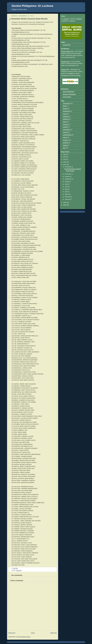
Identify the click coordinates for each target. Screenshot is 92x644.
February (68, 197)
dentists (65, 109)
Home (33, 633)
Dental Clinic (67, 45)
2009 (65, 205)
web (64, 148)
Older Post (54, 633)
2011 (65, 165)
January (67, 199)
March (67, 194)
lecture (65, 122)
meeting (65, 127)
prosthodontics (67, 135)
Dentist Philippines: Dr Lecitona (32, 6)
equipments (66, 111)
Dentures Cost (65, 62)
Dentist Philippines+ (69, 92)
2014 (65, 157)
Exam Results (67, 97)
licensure (19, 570)
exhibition (66, 117)
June (66, 187)
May (66, 189)
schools (65, 137)
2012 (65, 162)
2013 (65, 159)
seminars (66, 140)
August (67, 182)
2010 (65, 203)
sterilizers (66, 143)
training (65, 145)
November (68, 174)
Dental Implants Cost (67, 51)
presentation (66, 130)
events (65, 114)
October (67, 177)
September (68, 179)
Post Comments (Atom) (23, 637)
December (68, 167)
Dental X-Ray (65, 70)
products (65, 132)
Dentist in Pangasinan (69, 94)
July (66, 184)
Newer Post (12, 633)
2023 (65, 154)
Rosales (79, 19)
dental (65, 106)
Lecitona (66, 19)
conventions (66, 103)
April (66, 192)
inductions (66, 119)
